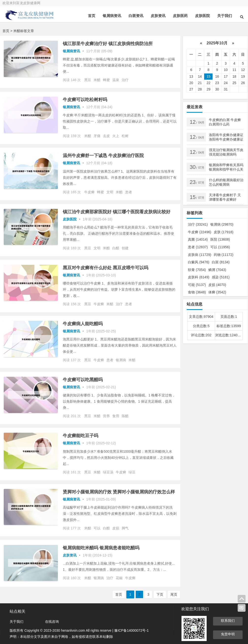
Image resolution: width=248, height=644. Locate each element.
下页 (160, 594)
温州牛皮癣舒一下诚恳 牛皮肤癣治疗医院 (103, 156)
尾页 (174, 594)
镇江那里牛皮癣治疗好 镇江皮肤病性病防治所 (108, 44)
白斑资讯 (136, 16)
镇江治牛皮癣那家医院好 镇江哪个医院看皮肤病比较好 (117, 212)
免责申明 (228, 634)
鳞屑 (217, 270)
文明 (110, 192)
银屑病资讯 (112, 16)
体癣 (217, 292)
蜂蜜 (106, 80)
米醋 (97, 80)
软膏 (197, 270)
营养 (106, 416)
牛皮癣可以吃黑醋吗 (83, 380)
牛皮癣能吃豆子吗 (81, 436)
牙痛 (97, 136)
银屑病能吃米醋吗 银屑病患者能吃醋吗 (101, 548)
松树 (125, 136)
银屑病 (121, 360)
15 (209, 76)
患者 (129, 192)
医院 (220, 239)
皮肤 (224, 232)
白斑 (221, 262)
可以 (97, 528)
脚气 (125, 528)
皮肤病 (199, 255)
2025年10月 (217, 43)
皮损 (116, 528)
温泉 (116, 80)
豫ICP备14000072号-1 (132, 630)
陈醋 (125, 416)
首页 (92, 16)
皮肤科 (198, 277)
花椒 (119, 578)
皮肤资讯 (158, 16)
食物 (197, 292)
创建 (125, 248)
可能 (197, 285)
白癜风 (198, 262)
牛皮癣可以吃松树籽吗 (85, 100)
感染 (221, 277)
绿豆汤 (108, 472)
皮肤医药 (180, 16)
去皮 (106, 136)
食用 (116, 416)
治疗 (125, 80)
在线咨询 (52, 622)
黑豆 (88, 80)
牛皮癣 (89, 192)
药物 (224, 255)
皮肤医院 (202, 16)
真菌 (198, 239)
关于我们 (225, 16)
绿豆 (132, 472)
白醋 (116, 248)
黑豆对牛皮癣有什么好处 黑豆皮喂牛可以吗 (106, 268)
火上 (116, 136)
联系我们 (228, 621)
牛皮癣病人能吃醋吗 (83, 324)
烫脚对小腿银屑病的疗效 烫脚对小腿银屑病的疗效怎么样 (119, 492)
